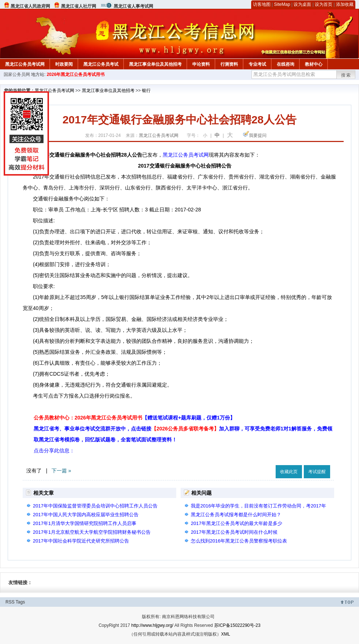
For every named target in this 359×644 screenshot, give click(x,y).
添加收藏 (345, 4)
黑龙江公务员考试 (101, 64)
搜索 (346, 75)
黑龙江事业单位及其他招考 (155, 64)
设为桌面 (302, 4)
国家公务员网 (17, 74)
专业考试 (257, 64)
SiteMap (282, 4)
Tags (20, 602)
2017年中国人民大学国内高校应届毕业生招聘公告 (86, 515)
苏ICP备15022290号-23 (237, 625)
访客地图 (262, 4)
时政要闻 (64, 64)
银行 (146, 91)
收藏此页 (289, 472)
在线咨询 (286, 64)
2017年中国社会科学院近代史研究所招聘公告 (81, 541)
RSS (10, 602)
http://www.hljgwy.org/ (152, 625)
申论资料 (201, 64)
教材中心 (314, 64)
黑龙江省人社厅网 (79, 6)
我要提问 (258, 135)
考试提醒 (317, 472)
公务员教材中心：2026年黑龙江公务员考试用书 (134, 418)
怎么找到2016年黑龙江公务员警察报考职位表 (239, 541)
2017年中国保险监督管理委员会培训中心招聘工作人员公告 (95, 506)
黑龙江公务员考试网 (25, 64)
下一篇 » (61, 471)
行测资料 (229, 64)
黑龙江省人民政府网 (30, 6)
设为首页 (324, 4)
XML (226, 634)
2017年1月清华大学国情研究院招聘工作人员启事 (85, 523)
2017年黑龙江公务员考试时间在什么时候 (234, 532)
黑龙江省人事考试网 (133, 6)
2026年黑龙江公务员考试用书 (76, 74)
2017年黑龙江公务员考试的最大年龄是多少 (237, 523)
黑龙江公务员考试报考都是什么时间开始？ (236, 515)
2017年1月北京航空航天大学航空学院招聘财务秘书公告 (92, 532)
